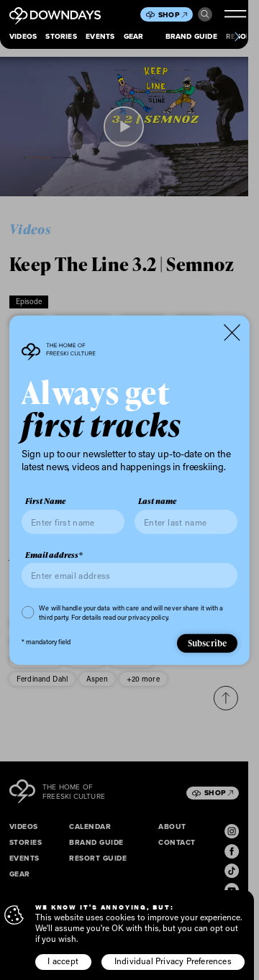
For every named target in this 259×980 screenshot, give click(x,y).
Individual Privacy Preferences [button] (173, 961)
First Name (45, 501)
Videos (23, 36)
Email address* (54, 555)
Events (100, 36)
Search (205, 14)
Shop (173, 15)
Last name (157, 501)
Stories (61, 36)
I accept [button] (63, 961)
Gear (134, 36)
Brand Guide (191, 36)
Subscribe (208, 643)
